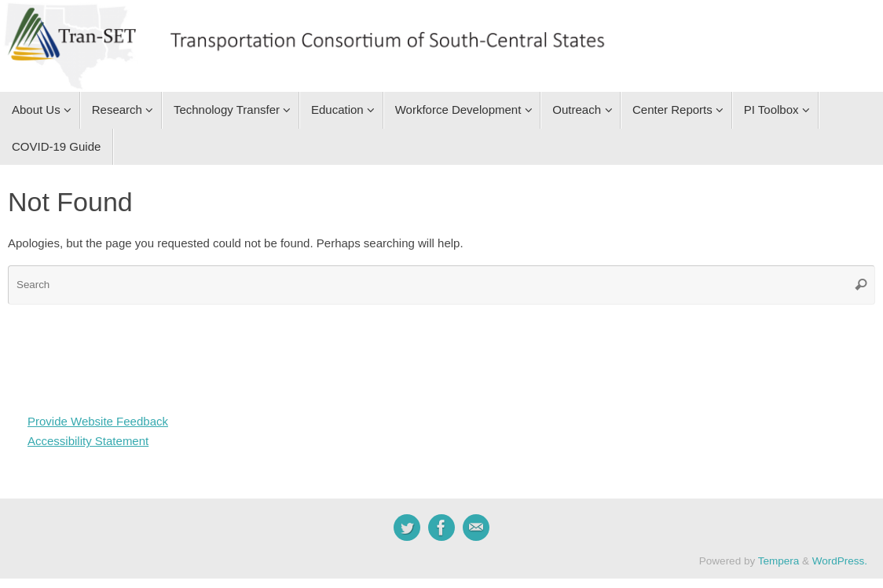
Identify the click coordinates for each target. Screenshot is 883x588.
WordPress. (840, 561)
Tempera (779, 561)
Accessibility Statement (88, 441)
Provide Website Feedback (98, 421)
